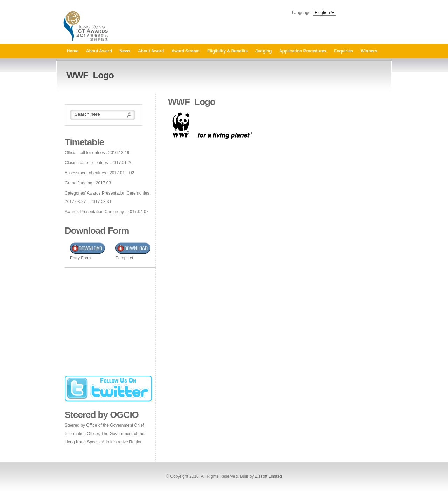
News (125, 51)
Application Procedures (303, 51)
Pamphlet (124, 258)
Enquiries (344, 51)
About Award (99, 51)
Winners (369, 51)
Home (73, 51)
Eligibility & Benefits (227, 51)
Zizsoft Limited (268, 476)
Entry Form (80, 258)
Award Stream (185, 51)
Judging (264, 51)
